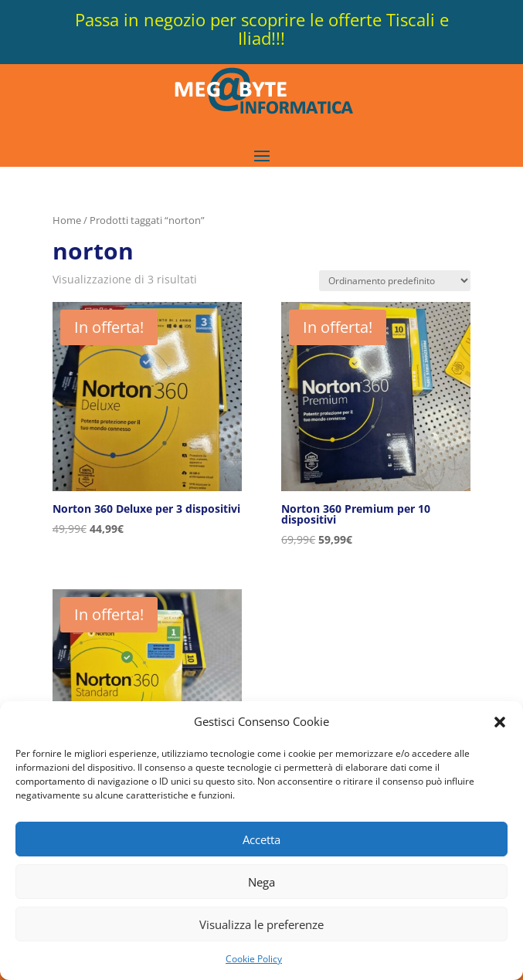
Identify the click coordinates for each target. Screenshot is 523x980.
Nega (261, 882)
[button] (500, 722)
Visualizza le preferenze (261, 924)
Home (67, 220)
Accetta (261, 839)
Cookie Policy (254, 959)
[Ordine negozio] (395, 281)
